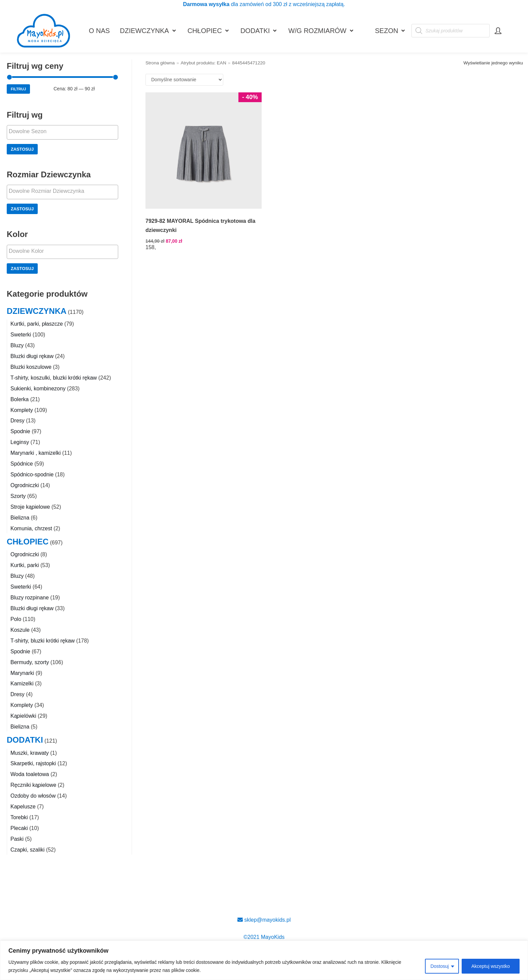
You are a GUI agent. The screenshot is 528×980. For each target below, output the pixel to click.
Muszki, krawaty (30, 753)
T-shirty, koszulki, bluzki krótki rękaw (54, 378)
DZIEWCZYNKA (37, 311)
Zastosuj (22, 149)
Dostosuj (439, 966)
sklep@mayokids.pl (264, 920)
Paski (17, 839)
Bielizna (20, 518)
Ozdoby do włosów (33, 796)
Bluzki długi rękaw (32, 356)
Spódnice (22, 464)
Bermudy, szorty (30, 662)
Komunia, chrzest (31, 528)
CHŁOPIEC (28, 542)
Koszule (20, 630)
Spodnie (20, 431)
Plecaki (19, 828)
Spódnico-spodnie (32, 474)
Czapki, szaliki (27, 850)
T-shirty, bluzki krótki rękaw (43, 641)
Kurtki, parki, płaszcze (37, 324)
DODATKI (25, 740)
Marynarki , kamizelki (36, 453)
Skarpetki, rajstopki (33, 763)
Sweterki (21, 335)
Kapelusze (23, 807)
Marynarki (22, 673)
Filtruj (18, 89)
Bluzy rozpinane (30, 598)
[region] (264, 960)
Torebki (19, 817)
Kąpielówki (23, 716)
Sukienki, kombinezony (38, 389)
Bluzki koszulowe (31, 367)
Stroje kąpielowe (30, 507)
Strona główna (160, 63)
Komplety (22, 410)
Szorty (18, 496)
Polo (16, 619)
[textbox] (64, 132)
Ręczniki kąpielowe (33, 785)
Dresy (18, 421)
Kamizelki (22, 684)
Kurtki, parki (25, 565)
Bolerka (20, 399)
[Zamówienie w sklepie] (184, 80)
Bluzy (17, 345)
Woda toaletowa (30, 774)
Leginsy (20, 442)
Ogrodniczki (25, 485)
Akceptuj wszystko (491, 966)
